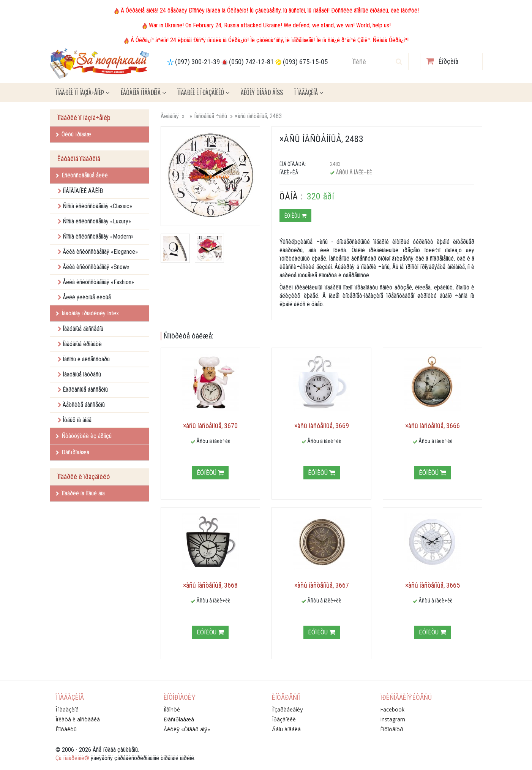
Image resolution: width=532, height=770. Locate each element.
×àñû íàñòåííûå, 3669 (322, 426)
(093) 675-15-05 (305, 62)
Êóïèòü (295, 216)
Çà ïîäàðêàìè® (72, 758)
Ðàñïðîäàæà (73, 452)
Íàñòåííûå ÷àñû (211, 116)
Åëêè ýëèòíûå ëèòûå (87, 297)
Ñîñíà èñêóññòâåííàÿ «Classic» (97, 206)
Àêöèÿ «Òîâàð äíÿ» (187, 729)
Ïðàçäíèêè (284, 719)
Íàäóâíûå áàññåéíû (83, 329)
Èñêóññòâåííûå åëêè (82, 175)
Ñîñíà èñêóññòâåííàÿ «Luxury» (97, 221)
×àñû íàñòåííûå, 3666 (433, 426)
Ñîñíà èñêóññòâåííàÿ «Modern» (98, 236)
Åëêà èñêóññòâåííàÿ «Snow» (96, 267)
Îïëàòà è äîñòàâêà (78, 719)
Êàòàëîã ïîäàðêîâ (143, 92)
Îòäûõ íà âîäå (77, 420)
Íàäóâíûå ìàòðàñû (82, 374)
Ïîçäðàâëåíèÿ (287, 709)
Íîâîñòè (172, 709)
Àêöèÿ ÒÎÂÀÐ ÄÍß (262, 92)
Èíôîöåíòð (392, 729)
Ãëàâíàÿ (170, 116)
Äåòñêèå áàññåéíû (84, 405)
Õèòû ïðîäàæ (73, 134)
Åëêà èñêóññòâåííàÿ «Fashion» (98, 282)
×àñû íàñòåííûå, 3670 (210, 426)
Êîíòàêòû (66, 729)
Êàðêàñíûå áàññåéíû (85, 390)
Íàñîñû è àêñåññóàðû (86, 359)
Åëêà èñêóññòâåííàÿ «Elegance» (100, 252)
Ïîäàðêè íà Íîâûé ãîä (80, 493)
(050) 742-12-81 (251, 62)
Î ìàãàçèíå (309, 92)
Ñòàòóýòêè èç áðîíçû (84, 436)
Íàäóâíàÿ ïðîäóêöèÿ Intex (87, 313)
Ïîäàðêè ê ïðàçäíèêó (203, 92)
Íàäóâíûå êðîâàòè (82, 344)
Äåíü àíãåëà (286, 729)
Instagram (393, 719)
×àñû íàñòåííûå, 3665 (433, 585)
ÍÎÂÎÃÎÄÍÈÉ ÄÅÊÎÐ (83, 191)
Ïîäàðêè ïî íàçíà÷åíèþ (82, 92)
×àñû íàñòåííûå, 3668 (210, 585)
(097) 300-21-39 (197, 62)
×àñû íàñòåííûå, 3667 (322, 585)
